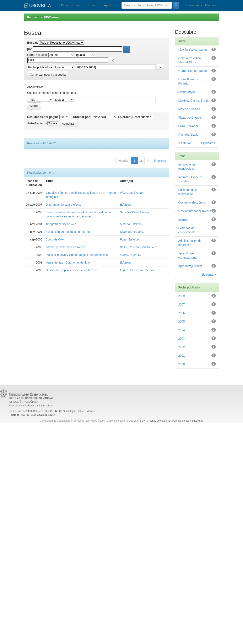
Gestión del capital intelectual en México (71, 270)
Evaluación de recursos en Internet (68, 232)
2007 (182, 304)
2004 (182, 330)
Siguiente (160, 161)
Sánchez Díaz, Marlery (135, 212)
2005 (182, 321)
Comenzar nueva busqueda (48, 75)
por (30, 49)
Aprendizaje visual (190, 266)
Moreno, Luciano (131, 224)
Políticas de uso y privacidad (188, 421)
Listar (93, 5)
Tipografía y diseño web (61, 224)
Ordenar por (81, 117)
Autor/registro (37, 123)
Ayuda (108, 5)
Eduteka (125, 205)
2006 (182, 313)
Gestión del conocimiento (195, 211)
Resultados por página (43, 117)
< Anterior (185, 143)
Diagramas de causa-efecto (63, 205)
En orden (124, 117)
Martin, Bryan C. (131, 255)
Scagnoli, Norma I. (132, 232)
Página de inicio (70, 5)
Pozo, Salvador (130, 239)
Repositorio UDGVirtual (43, 17)
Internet (183, 220)
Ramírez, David (188, 135)
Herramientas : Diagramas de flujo (67, 263)
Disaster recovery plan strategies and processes (77, 255)
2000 (182, 364)
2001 (182, 356)
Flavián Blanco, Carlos (193, 50)
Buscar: (33, 43)
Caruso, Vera (149, 247)
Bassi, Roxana (129, 247)
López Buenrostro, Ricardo (137, 270)
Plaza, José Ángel (132, 193)
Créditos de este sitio (158, 421)
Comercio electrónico (192, 202)
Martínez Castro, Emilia (193, 101)
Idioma (211, 5)
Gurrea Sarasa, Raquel (193, 71)
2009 (182, 296)
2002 (182, 347)
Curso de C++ (55, 239)
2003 (182, 339)
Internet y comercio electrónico (65, 247)
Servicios (194, 5)
